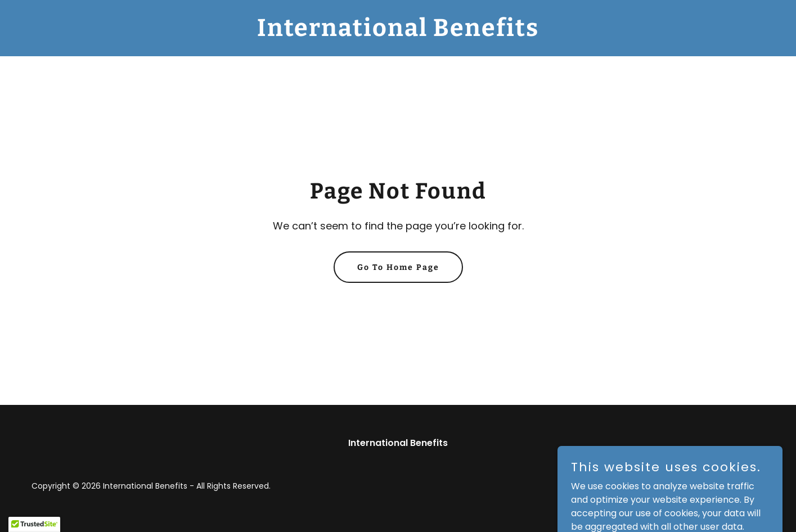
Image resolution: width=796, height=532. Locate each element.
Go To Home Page (398, 267)
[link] (398, 33)
